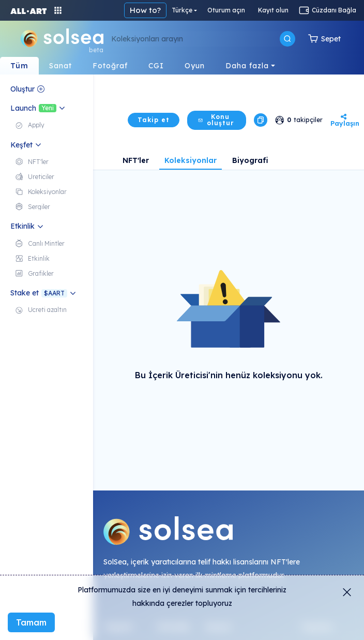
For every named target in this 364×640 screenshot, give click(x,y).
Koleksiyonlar (191, 160)
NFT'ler (136, 160)
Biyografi (250, 160)
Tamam (31, 622)
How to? (145, 10)
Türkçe (182, 10)
